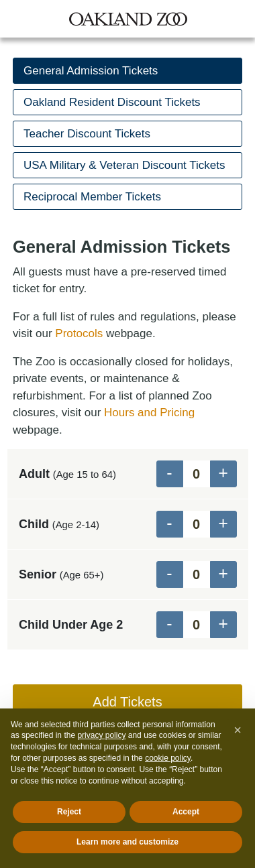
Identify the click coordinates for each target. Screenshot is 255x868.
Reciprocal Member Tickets (92, 197)
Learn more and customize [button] (127, 842)
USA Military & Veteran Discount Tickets (124, 165)
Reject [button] (69, 812)
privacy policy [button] (101, 735)
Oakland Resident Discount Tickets (112, 102)
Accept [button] (186, 812)
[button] (238, 730)
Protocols (79, 333)
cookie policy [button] (168, 758)
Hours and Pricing (149, 413)
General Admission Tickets (91, 71)
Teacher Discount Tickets (87, 134)
